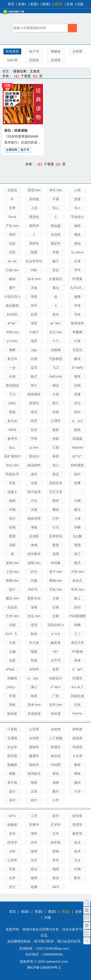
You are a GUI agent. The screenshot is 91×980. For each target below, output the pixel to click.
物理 (34, 878)
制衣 (34, 634)
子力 (12, 394)
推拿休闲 (77, 323)
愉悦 (77, 226)
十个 (56, 341)
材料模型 (77, 465)
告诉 (34, 430)
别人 (56, 465)
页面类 (34, 60)
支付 (77, 403)
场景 (34, 341)
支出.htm (34, 616)
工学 (34, 816)
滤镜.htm (34, 563)
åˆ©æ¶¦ (77, 368)
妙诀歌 (12, 714)
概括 (56, 510)
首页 (11, 4)
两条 (12, 412)
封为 (34, 572)
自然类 (56, 729)
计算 (77, 341)
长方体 (34, 643)
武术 (34, 842)
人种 (77, 190)
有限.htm (12, 581)
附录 (56, 501)
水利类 (34, 738)
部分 (12, 519)
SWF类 (12, 60)
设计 (12, 791)
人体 (77, 519)
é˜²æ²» (56, 687)
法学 (12, 851)
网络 (77, 774)
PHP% (77, 714)
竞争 (12, 208)
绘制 (12, 527)
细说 (56, 385)
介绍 (56, 394)
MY (56, 652)
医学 (56, 816)
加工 (77, 554)
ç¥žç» (12, 687)
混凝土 (12, 492)
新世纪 (34, 403)
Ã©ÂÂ (12, 634)
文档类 (77, 51)
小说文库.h (12, 297)
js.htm (34, 448)
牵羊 (34, 306)
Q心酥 (77, 536)
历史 (12, 869)
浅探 (12, 545)
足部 (56, 669)
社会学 (12, 747)
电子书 (34, 51)
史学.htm (56, 705)
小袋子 (34, 332)
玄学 (34, 860)
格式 (34, 377)
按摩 (77, 483)
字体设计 (77, 217)
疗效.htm (12, 270)
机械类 (12, 765)
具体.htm (34, 705)
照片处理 (34, 492)
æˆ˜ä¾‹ (56, 323)
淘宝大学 (77, 643)
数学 (77, 878)
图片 (56, 791)
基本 (56, 314)
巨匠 (12, 252)
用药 (12, 235)
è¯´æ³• (77, 669)
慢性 (77, 377)
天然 (34, 510)
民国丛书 (12, 474)
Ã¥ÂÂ (34, 590)
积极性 (12, 678)
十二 (77, 634)
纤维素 (77, 279)
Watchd (77, 448)
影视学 (56, 747)
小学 (56, 800)
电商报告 (34, 394)
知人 (12, 448)
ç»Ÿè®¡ (12, 341)
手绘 (77, 314)
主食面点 (56, 279)
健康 (77, 297)
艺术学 (56, 825)
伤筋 (56, 439)
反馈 (70, 4)
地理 (56, 869)
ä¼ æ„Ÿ (77, 687)
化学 (12, 878)
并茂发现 (34, 714)
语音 (12, 483)
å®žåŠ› (12, 314)
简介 (34, 385)
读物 (56, 783)
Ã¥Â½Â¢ (56, 377)
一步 (12, 368)
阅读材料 (34, 465)
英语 (56, 878)
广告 (56, 696)
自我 (77, 385)
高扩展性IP (12, 456)
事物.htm (56, 581)
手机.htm (56, 590)
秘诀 (12, 279)
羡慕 (77, 199)
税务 (34, 696)
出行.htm (56, 332)
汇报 (56, 448)
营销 (56, 851)
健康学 (34, 756)
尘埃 (77, 705)
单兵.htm (56, 190)
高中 (12, 800)
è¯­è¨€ (56, 634)
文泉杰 (12, 190)
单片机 (12, 783)
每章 (56, 456)
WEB (12, 430)
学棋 (56, 252)
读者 (34, 607)
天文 (77, 860)
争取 (34, 297)
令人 (77, 208)
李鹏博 (77, 332)
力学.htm (77, 572)
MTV (12, 816)
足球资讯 (56, 536)
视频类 (56, 51)
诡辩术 (34, 226)
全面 (34, 483)
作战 (56, 412)
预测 (77, 545)
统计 (12, 590)
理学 (34, 834)
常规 (12, 696)
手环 (77, 270)
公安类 (34, 729)
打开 (56, 519)
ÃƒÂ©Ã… (77, 288)
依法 (34, 412)
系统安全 (56, 483)
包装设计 (56, 678)
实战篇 (77, 439)
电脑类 (12, 825)
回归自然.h (56, 625)
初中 (34, 800)
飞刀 (56, 368)
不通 (56, 199)
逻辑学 (34, 747)
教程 (77, 765)
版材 (56, 430)
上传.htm (12, 572)
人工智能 (56, 738)
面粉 (12, 501)
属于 (12, 288)
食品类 (56, 756)
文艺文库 (56, 492)
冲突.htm (12, 332)
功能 (12, 625)
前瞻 (77, 625)
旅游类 (77, 738)
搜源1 (46, 4)
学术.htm (77, 590)
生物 (77, 869)
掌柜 (12, 705)
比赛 (34, 359)
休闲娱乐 (34, 774)
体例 (34, 545)
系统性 (34, 243)
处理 (34, 314)
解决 (77, 359)
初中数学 (34, 554)
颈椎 (12, 350)
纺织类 (12, 756)
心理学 (56, 421)
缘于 (56, 261)
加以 (77, 412)
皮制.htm (12, 563)
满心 (34, 687)
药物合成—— (77, 697)
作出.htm (12, 465)
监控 (34, 368)
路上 (77, 598)
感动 (77, 243)
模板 (12, 774)
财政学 (34, 765)
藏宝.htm (12, 598)
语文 (12, 887)
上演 (34, 208)
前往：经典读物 (16, 131)
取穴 (56, 403)
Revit (12, 217)
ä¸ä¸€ (77, 421)
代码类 (56, 765)
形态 (56, 474)
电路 (34, 652)
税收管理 (34, 519)
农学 (12, 834)
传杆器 (56, 714)
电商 (34, 783)
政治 (34, 869)
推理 (34, 851)
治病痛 (56, 350)
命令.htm (34, 279)
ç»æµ (34, 678)
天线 (34, 288)
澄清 (34, 625)
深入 (56, 208)
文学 (56, 834)
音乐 (77, 842)
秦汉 (77, 510)
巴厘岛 (77, 678)
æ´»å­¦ (12, 261)
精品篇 (56, 226)
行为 (56, 527)
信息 (12, 243)
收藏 (34, 887)
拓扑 (77, 474)
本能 (12, 510)
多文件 (12, 359)
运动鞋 (34, 536)
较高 (77, 430)
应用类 (56, 60)
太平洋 (56, 660)
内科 (34, 270)
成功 (34, 474)
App (34, 350)
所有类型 (12, 51)
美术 (77, 851)
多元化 (12, 421)
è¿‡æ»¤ (77, 252)
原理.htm (34, 190)
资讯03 (34, 456)
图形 (56, 545)
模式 (77, 563)
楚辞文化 (34, 598)
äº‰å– (12, 669)
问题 (80, 4)
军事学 (34, 825)
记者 (56, 607)
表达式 (77, 581)
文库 (34, 791)
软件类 (77, 816)
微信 (77, 783)
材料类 (77, 729)
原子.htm (56, 572)
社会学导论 (34, 261)
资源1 (22, 4)
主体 (77, 261)
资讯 (56, 774)
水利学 (34, 669)
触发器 (56, 643)
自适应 (12, 607)
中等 (77, 306)
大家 (56, 598)
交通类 (12, 738)
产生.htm (12, 226)
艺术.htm (12, 616)
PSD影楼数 (77, 616)
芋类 (34, 439)
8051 (12, 403)
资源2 (34, 4)
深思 (34, 323)
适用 (56, 554)
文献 (56, 616)
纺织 (77, 607)
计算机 (12, 729)
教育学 (77, 834)
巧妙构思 (56, 359)
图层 (12, 536)
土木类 (77, 756)
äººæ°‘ (12, 323)
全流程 (56, 235)
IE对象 (56, 563)
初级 (34, 660)
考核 (34, 527)
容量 (77, 394)
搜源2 (59, 4)
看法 (56, 288)
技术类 (56, 842)
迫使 (12, 660)
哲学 (56, 860)
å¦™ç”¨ (77, 456)
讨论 (34, 501)
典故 (77, 235)
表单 (77, 660)
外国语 (77, 747)
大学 (77, 791)
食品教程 (12, 306)
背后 (56, 270)
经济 (34, 421)
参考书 (12, 439)
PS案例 (77, 652)
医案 (34, 252)
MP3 (56, 887)
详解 (77, 527)
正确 (12, 652)
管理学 (77, 825)
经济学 (12, 842)
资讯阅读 (12, 385)
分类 (12, 643)
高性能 (34, 199)
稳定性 (56, 243)
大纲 (77, 501)
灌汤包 (34, 217)
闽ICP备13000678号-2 (44, 967)
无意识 (77, 350)
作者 (12, 377)
